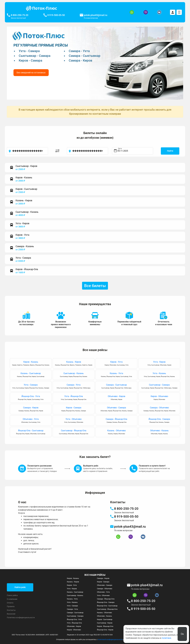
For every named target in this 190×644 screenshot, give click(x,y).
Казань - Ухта (116, 375)
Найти (170, 151)
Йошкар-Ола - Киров (105, 630)
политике (166, 638)
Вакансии (11, 614)
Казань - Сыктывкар (31, 375)
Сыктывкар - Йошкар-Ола (74, 432)
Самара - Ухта (74, 386)
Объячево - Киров (116, 398)
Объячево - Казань (159, 432)
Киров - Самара (74, 409)
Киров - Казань (31, 363)
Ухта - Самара (31, 386)
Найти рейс (20, 587)
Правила (11, 606)
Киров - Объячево (159, 398)
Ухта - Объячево (74, 421)
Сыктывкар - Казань (74, 375)
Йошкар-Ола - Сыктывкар (31, 432)
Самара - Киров (31, 409)
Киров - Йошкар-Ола (105, 626)
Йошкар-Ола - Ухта (31, 398)
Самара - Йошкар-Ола (116, 421)
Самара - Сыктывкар (116, 386)
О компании (12, 599)
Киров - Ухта (116, 363)
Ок (182, 634)
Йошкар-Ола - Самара (159, 421)
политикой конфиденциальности (110, 640)
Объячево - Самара (116, 409)
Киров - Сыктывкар (105, 619)
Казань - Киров (74, 363)
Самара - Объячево (159, 409)
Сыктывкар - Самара (159, 386)
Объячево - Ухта (31, 421)
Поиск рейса (12, 595)
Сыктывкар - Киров (105, 623)
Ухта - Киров (159, 363)
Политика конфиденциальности (21, 618)
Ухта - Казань (159, 375)
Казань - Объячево (116, 432)
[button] (20, 63)
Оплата (10, 603)
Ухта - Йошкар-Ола (74, 398)
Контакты (11, 610)
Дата (120, 148)
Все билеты (95, 286)
